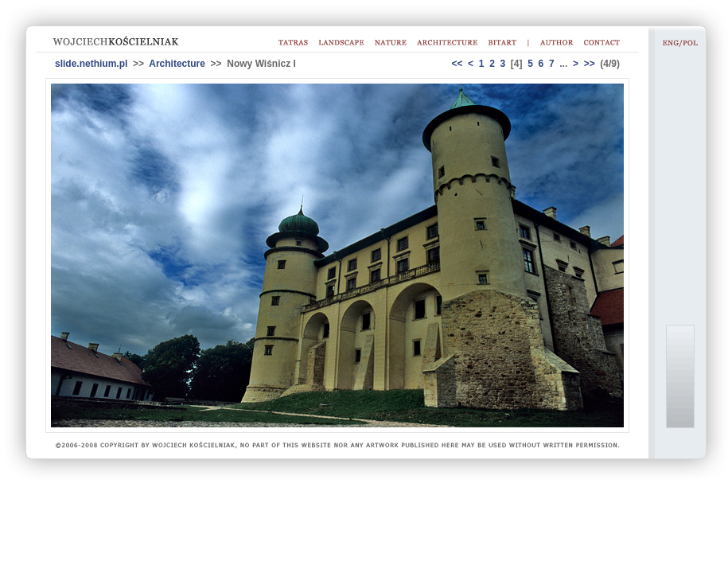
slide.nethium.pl (91, 64)
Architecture (177, 64)
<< (457, 64)
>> (590, 64)
